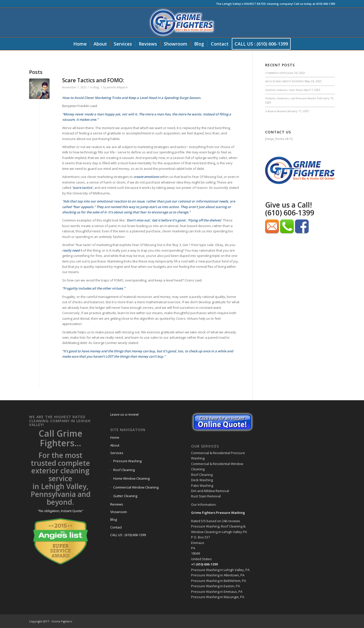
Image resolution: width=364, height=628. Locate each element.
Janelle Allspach (117, 87)
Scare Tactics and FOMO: (93, 80)
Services (117, 453)
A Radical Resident (276, 111)
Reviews (117, 504)
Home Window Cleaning (131, 478)
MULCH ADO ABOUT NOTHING (285, 81)
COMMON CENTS (276, 73)
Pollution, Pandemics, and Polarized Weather (291, 98)
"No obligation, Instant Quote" (61, 511)
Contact (116, 527)
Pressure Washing (127, 461)
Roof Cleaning (124, 470)
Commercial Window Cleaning (136, 487)
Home (115, 437)
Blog (96, 87)
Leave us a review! (124, 414)
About (115, 445)
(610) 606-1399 (290, 213)
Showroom (119, 512)
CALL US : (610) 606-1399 (128, 535)
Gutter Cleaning (125, 496)
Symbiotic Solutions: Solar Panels (284, 90)
